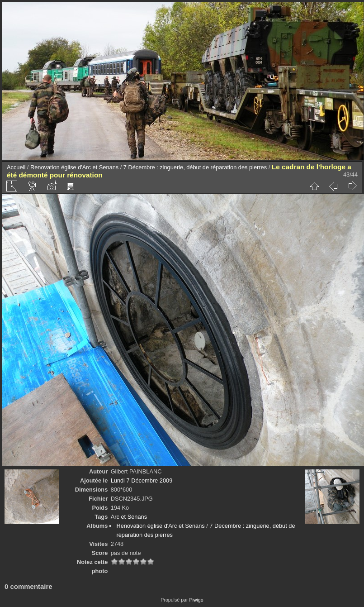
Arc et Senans (129, 517)
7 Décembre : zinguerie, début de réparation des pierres (195, 167)
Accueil (16, 167)
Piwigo (196, 600)
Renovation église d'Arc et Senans (74, 167)
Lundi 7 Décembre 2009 (142, 480)
